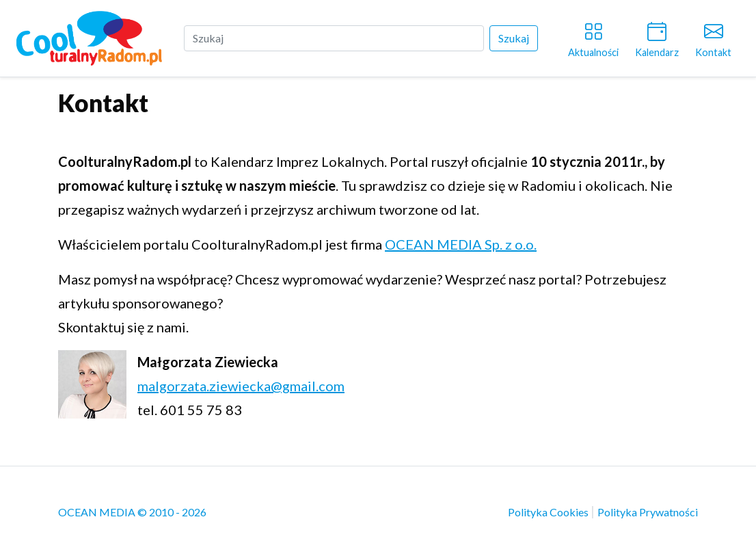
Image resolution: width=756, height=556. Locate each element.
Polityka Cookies (549, 512)
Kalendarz (657, 37)
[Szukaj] (334, 38)
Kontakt (713, 37)
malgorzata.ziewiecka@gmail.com (241, 386)
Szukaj (514, 38)
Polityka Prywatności (648, 512)
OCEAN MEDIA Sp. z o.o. (461, 244)
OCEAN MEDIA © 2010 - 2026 (132, 512)
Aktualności (593, 37)
